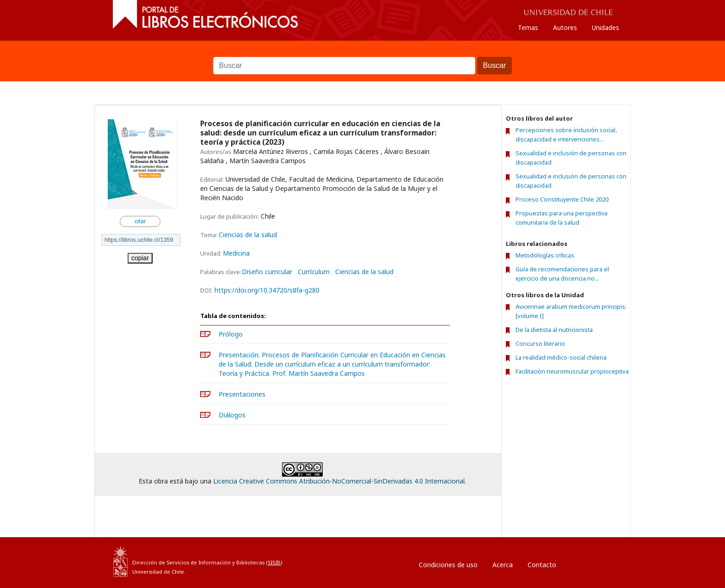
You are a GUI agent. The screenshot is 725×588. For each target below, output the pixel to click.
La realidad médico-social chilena (561, 357)
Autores (565, 28)
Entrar (584, 562)
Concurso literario (540, 343)
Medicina (236, 253)
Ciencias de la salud (248, 235)
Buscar (362, 52)
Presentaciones (242, 394)
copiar (140, 258)
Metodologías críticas (545, 255)
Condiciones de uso (448, 565)
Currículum (314, 272)
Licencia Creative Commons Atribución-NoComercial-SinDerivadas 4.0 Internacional (339, 481)
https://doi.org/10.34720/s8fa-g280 (267, 290)
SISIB (274, 562)
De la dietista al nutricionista (554, 330)
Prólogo (231, 334)
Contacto (542, 565)
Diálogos (232, 415)
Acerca (503, 565)
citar (140, 221)
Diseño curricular (267, 272)
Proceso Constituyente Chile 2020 (562, 199)
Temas (528, 28)
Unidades (605, 28)
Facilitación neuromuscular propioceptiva (572, 371)
